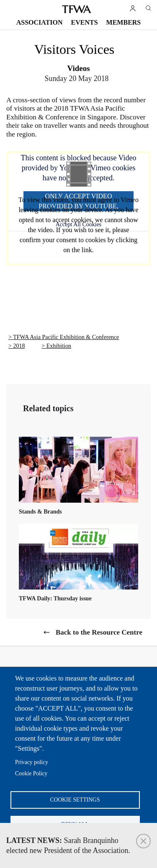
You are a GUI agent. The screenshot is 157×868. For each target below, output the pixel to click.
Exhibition (59, 346)
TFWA (77, 9)
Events (85, 22)
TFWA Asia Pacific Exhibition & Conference (66, 337)
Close (143, 841)
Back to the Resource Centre (99, 632)
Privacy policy (32, 762)
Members (124, 22)
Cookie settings (75, 800)
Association (40, 22)
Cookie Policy (31, 773)
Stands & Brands (40, 512)
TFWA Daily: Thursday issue (55, 598)
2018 (19, 346)
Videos (78, 68)
